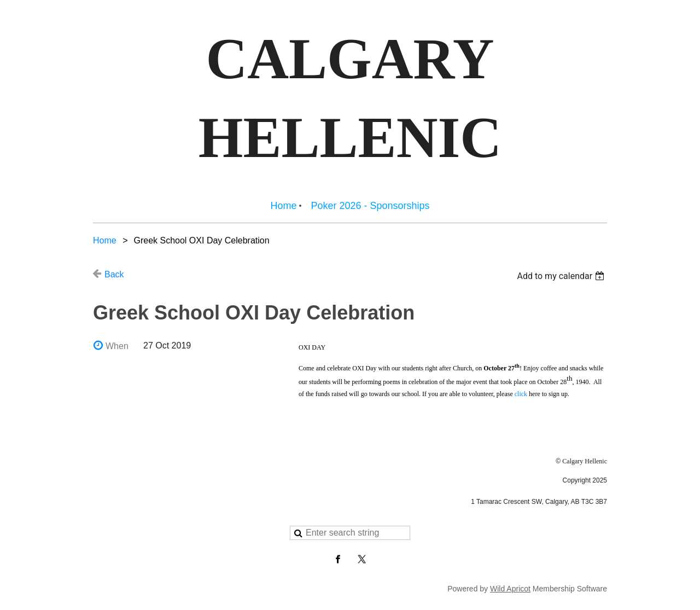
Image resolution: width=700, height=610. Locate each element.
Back (114, 274)
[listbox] (562, 276)
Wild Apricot (510, 589)
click (521, 394)
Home (105, 240)
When (117, 346)
